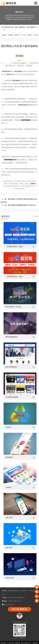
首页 (16, 27)
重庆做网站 (18, 71)
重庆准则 (21, 65)
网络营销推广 (17, 37)
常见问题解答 (23, 37)
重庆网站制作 (6, 71)
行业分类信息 (35, 37)
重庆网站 (29, 65)
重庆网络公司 (11, 65)
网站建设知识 (11, 37)
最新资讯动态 (5, 37)
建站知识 (22, 27)
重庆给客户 (35, 63)
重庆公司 (10, 74)
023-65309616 (20, 609)
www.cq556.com (26, 643)
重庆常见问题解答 (20, 63)
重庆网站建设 (26, 120)
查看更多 (36, 216)
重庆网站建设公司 (24, 105)
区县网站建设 (29, 37)
